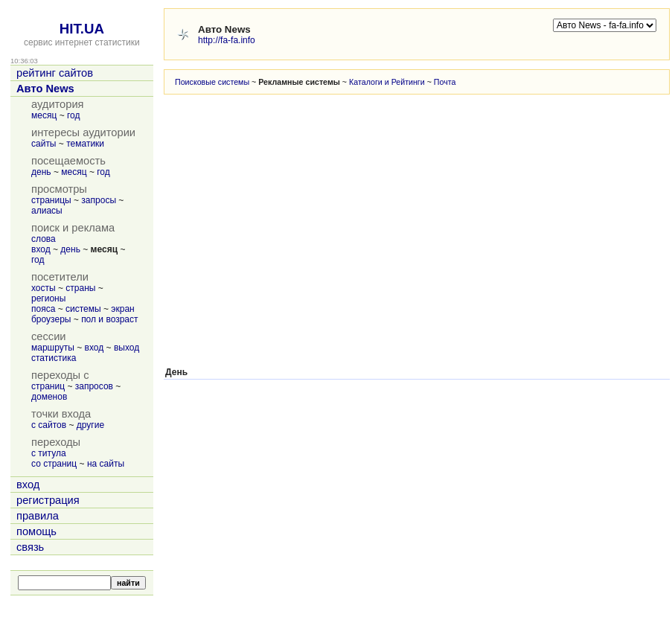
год (74, 115)
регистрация (48, 500)
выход (127, 348)
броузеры (51, 319)
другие (90, 425)
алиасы (47, 211)
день (41, 172)
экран (122, 309)
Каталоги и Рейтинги (387, 82)
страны (80, 288)
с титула (49, 453)
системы (83, 309)
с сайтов (49, 425)
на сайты (106, 464)
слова (44, 239)
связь (30, 547)
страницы (51, 200)
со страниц (54, 464)
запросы (99, 200)
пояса (43, 309)
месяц (44, 115)
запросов (94, 386)
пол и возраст (109, 319)
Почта (445, 82)
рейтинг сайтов (55, 73)
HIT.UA (82, 29)
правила (38, 516)
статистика (54, 358)
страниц (48, 386)
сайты (44, 144)
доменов (49, 397)
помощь (36, 531)
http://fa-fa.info (227, 40)
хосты (44, 288)
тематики (85, 144)
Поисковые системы (212, 82)
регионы (48, 298)
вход (41, 249)
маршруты (53, 348)
